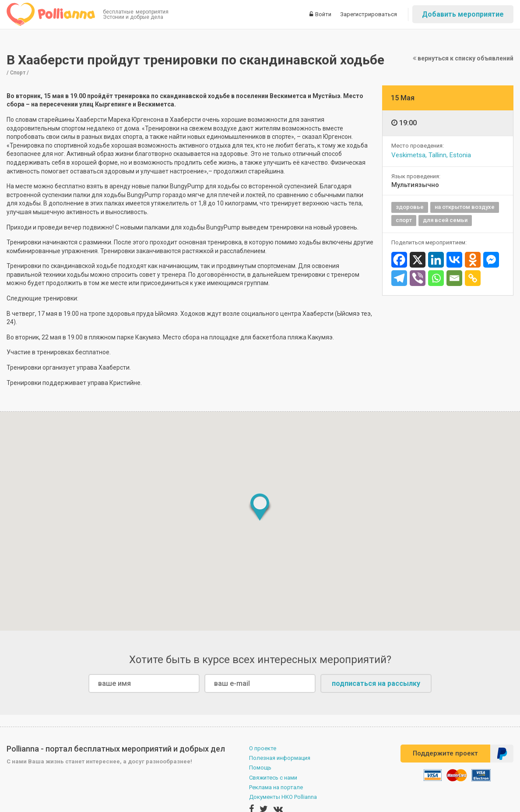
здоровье (410, 207)
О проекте (263, 748)
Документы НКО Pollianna (283, 797)
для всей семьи (445, 220)
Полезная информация (280, 758)
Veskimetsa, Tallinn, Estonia (431, 155)
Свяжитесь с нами (273, 778)
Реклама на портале (276, 787)
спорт (404, 220)
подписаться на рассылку (376, 683)
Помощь (260, 768)
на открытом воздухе (465, 207)
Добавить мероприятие (463, 14)
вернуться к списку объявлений (463, 58)
